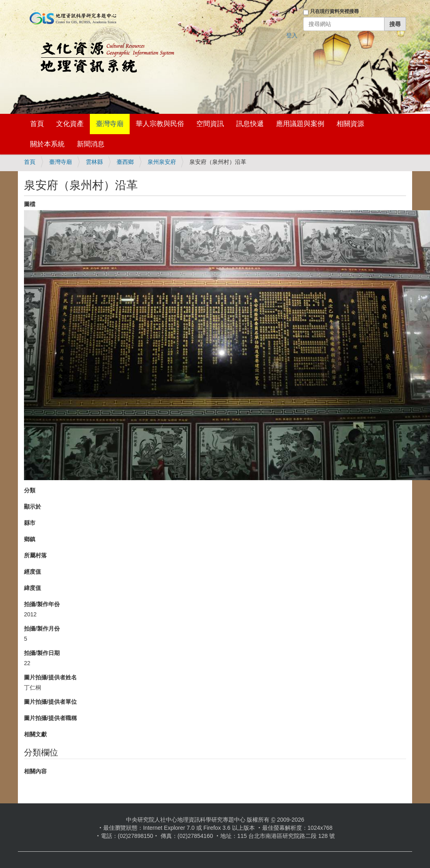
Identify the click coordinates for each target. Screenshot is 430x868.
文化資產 (70, 124)
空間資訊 (210, 124)
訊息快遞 (250, 124)
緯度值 (33, 588)
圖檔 (30, 204)
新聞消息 (91, 144)
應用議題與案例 (300, 124)
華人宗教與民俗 (160, 124)
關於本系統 (47, 144)
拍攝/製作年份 (42, 604)
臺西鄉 (125, 162)
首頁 (37, 124)
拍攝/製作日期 (42, 653)
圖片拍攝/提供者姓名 (50, 677)
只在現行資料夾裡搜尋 (334, 11)
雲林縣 (94, 162)
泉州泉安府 (162, 162)
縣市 (30, 523)
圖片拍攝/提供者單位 (50, 702)
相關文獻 (35, 734)
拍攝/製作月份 (42, 629)
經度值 (33, 572)
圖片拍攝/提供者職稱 (50, 718)
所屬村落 (35, 555)
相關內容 (35, 771)
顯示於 (33, 507)
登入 (292, 35)
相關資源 (350, 124)
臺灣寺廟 (110, 124)
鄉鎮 (30, 539)
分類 (30, 490)
